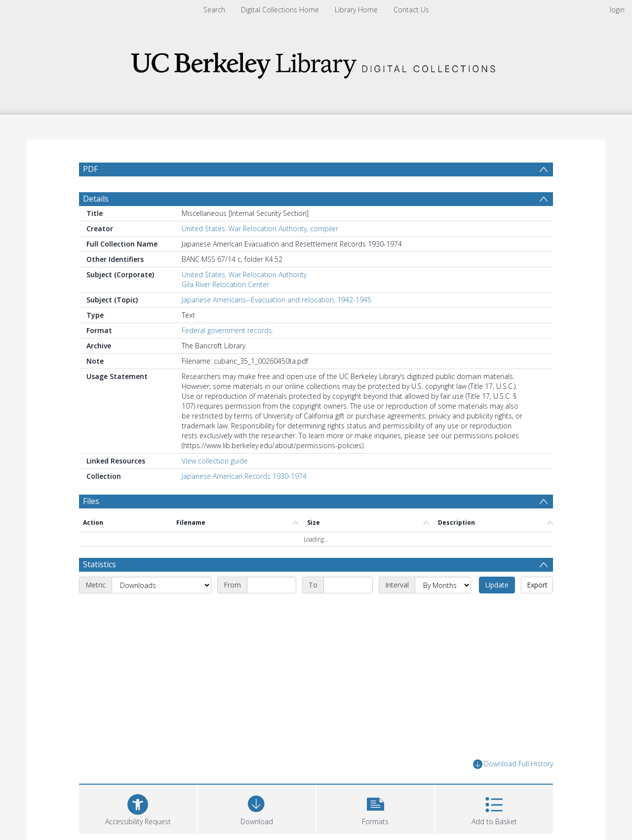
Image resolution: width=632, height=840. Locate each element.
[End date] (348, 585)
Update (497, 585)
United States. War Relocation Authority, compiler (260, 229)
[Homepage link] (316, 63)
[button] (375, 808)
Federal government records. (228, 330)
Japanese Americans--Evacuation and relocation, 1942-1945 (276, 300)
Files (91, 501)
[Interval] (443, 585)
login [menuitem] (617, 10)
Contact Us (411, 10)
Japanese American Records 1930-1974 (244, 476)
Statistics (99, 564)
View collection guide (215, 461)
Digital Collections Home (280, 10)
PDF (90, 169)
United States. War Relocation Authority (244, 274)
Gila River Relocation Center (225, 284)
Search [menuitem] (214, 10)
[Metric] (161, 585)
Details (96, 199)
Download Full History (513, 764)
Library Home (356, 10)
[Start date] (272, 585)
